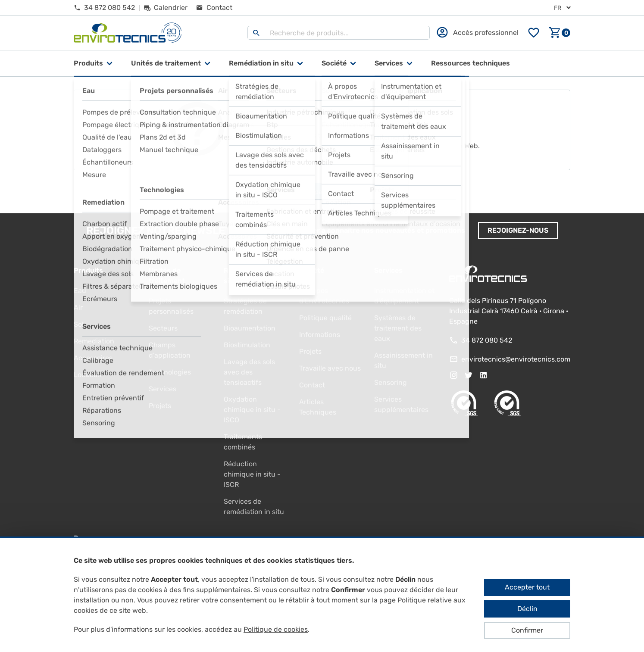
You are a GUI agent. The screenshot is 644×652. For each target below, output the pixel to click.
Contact (312, 385)
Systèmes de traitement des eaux (398, 328)
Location (88, 375)
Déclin (527, 609)
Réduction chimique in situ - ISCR (252, 474)
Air (78, 307)
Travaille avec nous (330, 368)
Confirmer (527, 630)
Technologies (170, 372)
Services (389, 63)
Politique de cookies (276, 629)
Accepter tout (527, 587)
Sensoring (391, 382)
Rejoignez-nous (518, 230)
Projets (160, 406)
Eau (80, 291)
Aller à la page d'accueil (322, 192)
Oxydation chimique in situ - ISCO (252, 410)
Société (334, 63)
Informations (320, 335)
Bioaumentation (250, 328)
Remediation (94, 341)
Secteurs (163, 328)
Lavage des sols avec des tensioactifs (249, 372)
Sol (79, 324)
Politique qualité (325, 318)
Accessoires (93, 358)
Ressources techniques (470, 63)
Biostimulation (247, 345)
